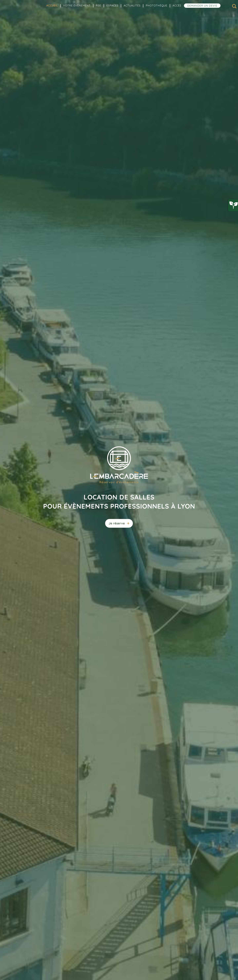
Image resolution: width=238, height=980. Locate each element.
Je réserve (119, 523)
